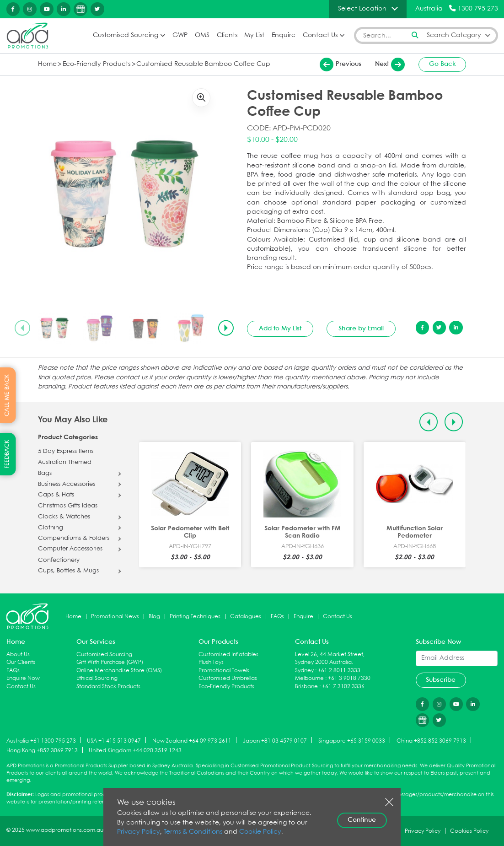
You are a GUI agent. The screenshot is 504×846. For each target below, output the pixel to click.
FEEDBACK (7, 454)
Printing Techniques (195, 617)
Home (47, 64)
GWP (180, 35)
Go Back (442, 64)
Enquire (284, 35)
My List (254, 35)
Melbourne (309, 678)
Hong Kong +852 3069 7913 (42, 751)
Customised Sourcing (126, 35)
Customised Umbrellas (228, 678)
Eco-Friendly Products (97, 64)
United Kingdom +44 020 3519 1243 (135, 751)
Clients (227, 35)
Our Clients (21, 662)
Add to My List (280, 329)
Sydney (304, 671)
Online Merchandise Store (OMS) (119, 671)
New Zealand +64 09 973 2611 (192, 741)
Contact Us (320, 35)
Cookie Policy (260, 832)
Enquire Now (23, 678)
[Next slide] (226, 328)
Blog (154, 617)
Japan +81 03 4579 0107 (275, 741)
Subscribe (441, 680)
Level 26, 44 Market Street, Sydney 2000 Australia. (330, 659)
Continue (362, 820)
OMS (202, 35)
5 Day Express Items (66, 452)
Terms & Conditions (193, 832)
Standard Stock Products (108, 687)
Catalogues (246, 617)
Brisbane (306, 687)
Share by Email (361, 329)
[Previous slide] (22, 328)
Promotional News (115, 617)
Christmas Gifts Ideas (68, 506)
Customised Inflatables (228, 655)
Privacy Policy (139, 832)
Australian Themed (65, 463)
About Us (18, 655)
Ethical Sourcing (97, 678)
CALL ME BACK (7, 395)
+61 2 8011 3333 (339, 671)
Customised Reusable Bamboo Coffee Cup (203, 64)
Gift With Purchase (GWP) (110, 662)
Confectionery (59, 560)
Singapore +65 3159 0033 (352, 741)
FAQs (277, 617)
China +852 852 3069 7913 (431, 741)
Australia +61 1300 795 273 (41, 741)
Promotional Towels (224, 671)
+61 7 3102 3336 (343, 687)
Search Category (454, 35)
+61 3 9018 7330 (349, 678)
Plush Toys (211, 662)
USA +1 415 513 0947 (114, 741)
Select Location (362, 9)
